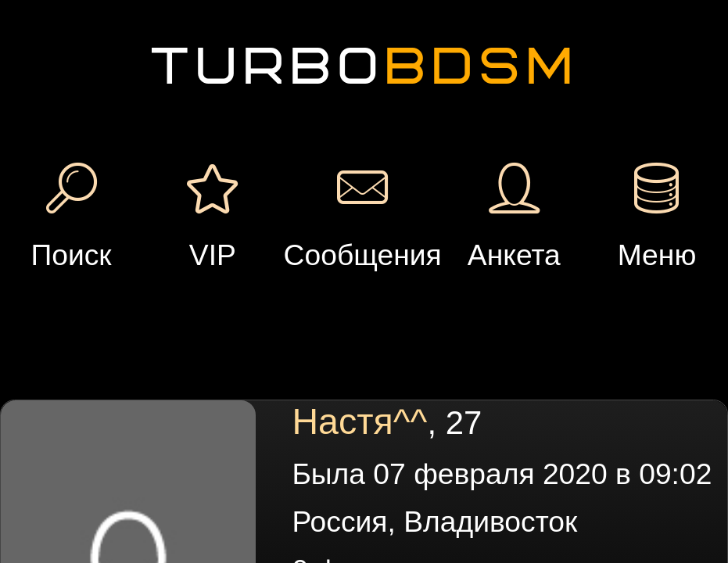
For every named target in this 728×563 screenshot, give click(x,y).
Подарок (347, 178)
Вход (141, 89)
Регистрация (141, 50)
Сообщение (251, 178)
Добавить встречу (559, 74)
